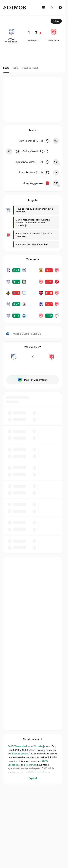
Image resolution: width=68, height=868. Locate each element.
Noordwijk (40, 746)
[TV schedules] (44, 8)
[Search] (52, 8)
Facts (6, 68)
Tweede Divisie (20, 754)
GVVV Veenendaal (17, 746)
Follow (56, 21)
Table (16, 68)
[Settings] (60, 8)
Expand (33, 778)
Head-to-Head (30, 68)
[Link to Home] (14, 8)
